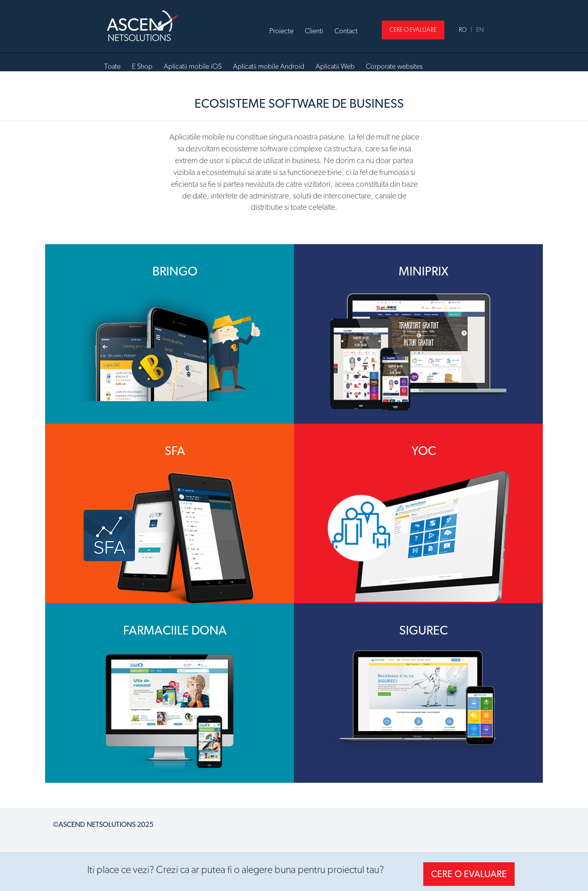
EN (480, 30)
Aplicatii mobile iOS (193, 66)
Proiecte (281, 31)
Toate (112, 66)
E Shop (142, 66)
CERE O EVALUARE (413, 30)
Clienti (314, 31)
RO (463, 30)
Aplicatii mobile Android (269, 66)
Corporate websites (394, 66)
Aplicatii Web (335, 66)
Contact (346, 31)
